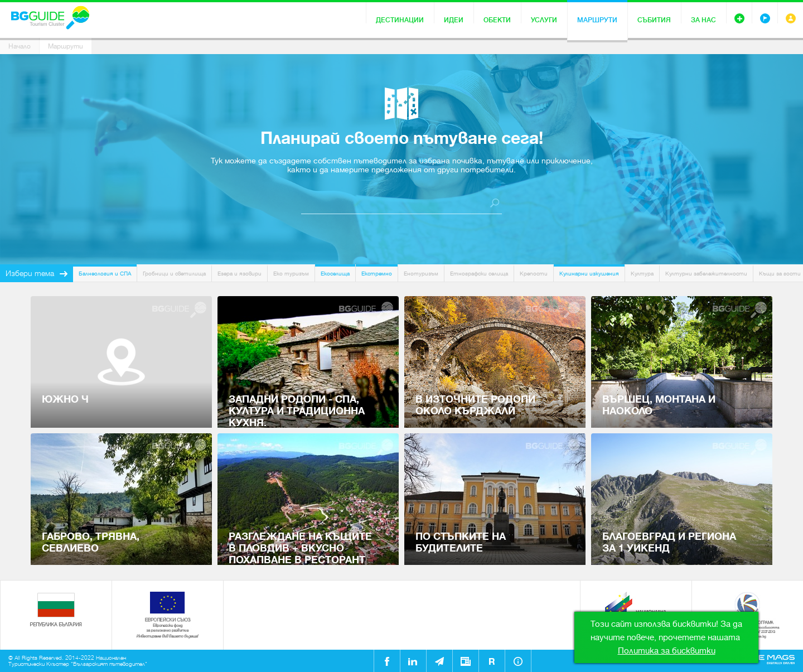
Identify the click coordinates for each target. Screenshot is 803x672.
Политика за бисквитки (667, 651)
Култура (642, 274)
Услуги (544, 20)
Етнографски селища (479, 274)
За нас (703, 20)
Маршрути (597, 20)
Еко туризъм (291, 274)
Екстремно (377, 274)
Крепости (534, 274)
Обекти (497, 20)
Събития (654, 20)
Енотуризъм (421, 274)
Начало (20, 46)
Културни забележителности (706, 274)
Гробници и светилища (174, 274)
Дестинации (400, 20)
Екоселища (335, 274)
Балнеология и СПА (105, 274)
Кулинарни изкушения (589, 274)
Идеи (454, 20)
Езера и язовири (240, 274)
